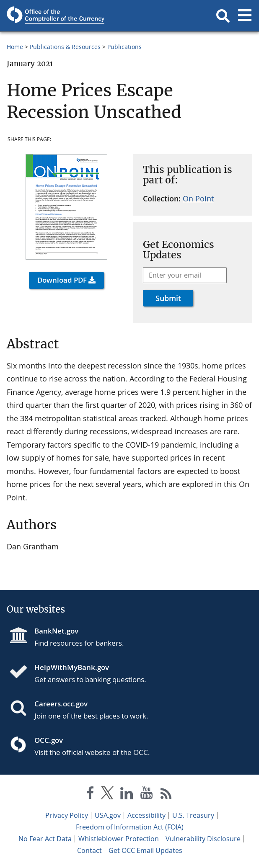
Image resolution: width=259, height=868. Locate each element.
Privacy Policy (67, 815)
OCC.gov (49, 740)
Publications (124, 47)
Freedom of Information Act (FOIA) (130, 827)
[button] (223, 16)
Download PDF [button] (62, 280)
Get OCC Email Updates (145, 850)
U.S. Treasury (193, 815)
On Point (198, 198)
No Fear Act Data (45, 839)
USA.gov (108, 815)
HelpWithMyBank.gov (72, 667)
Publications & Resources (65, 47)
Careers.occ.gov (61, 704)
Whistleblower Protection (119, 839)
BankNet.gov (56, 631)
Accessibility (146, 815)
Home (15, 47)
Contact (89, 850)
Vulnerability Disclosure (203, 839)
